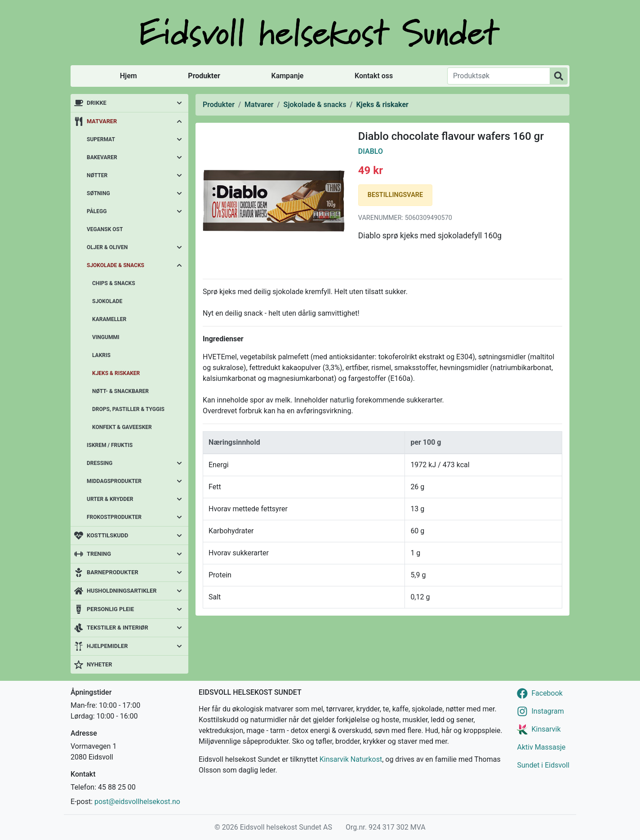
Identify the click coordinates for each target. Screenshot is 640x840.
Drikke (97, 103)
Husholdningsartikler (122, 591)
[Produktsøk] (499, 76)
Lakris (101, 355)
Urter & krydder (110, 499)
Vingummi (106, 337)
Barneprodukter (113, 572)
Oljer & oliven (107, 247)
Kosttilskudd (107, 535)
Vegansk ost (105, 229)
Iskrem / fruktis (110, 445)
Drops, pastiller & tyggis (128, 409)
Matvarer (102, 121)
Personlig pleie (110, 609)
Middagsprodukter (114, 481)
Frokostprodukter (114, 517)
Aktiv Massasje (541, 747)
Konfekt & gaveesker (122, 427)
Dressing (100, 463)
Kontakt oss (374, 76)
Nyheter (99, 664)
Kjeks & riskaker (116, 373)
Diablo (371, 151)
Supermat (101, 139)
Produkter (204, 76)
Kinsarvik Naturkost (351, 759)
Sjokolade (107, 301)
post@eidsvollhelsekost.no (137, 802)
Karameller (109, 319)
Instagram (547, 711)
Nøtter (97, 175)
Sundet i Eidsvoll (543, 765)
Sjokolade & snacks (116, 265)
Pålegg (97, 211)
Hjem (129, 76)
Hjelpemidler (107, 646)
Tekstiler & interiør (118, 628)
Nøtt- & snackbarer (120, 391)
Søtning (98, 193)
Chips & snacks (114, 283)
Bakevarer (102, 157)
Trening (99, 554)
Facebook (547, 693)
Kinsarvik (546, 729)
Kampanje (287, 76)
